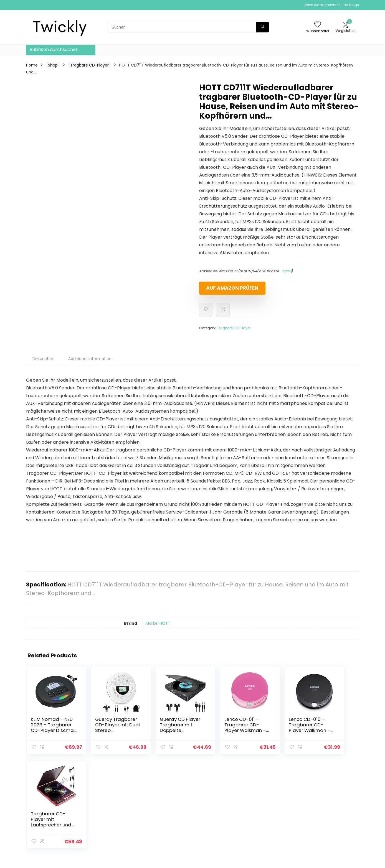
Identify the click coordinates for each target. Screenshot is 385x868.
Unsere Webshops (272, 826)
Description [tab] (43, 359)
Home (32, 65)
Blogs (260, 818)
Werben (262, 834)
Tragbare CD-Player (89, 65)
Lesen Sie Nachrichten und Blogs (331, 5)
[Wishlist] (318, 25)
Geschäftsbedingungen (332, 815)
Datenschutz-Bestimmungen (324, 805)
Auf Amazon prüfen (231, 288)
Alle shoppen (267, 803)
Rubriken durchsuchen (54, 49)
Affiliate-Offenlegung (330, 823)
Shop (53, 65)
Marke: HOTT (158, 623)
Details (287, 271)
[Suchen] (263, 27)
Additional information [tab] (90, 359)
